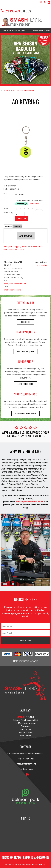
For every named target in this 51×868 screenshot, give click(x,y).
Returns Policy (42, 265)
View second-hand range (26, 414)
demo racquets (26, 332)
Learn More (34, 204)
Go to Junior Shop (26, 384)
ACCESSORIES (18, 90)
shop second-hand (26, 394)
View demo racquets (26, 352)
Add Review (26, 236)
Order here (26, 322)
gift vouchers (26, 303)
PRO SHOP (7, 90)
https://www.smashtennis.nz (15, 284)
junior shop (26, 362)
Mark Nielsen (17, 490)
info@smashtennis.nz (13, 290)
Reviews (8, 227)
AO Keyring (29, 90)
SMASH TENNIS (25, 864)
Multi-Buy (18, 227)
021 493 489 (10, 11)
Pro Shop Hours (26, 769)
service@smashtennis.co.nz (29, 502)
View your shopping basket (16, 247)
